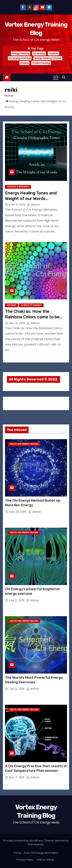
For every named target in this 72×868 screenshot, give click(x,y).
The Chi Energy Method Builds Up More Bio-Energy (33, 503)
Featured (12, 305)
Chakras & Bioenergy (18, 187)
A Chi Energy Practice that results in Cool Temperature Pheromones (36, 768)
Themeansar (36, 844)
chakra (24, 63)
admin (34, 205)
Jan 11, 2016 (17, 689)
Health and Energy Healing (24, 444)
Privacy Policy (25, 860)
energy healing (21, 53)
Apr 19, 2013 (18, 323)
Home (9, 95)
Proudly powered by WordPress (24, 841)
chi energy (39, 53)
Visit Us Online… (46, 860)
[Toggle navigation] (56, 77)
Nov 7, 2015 (17, 777)
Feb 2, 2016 (17, 600)
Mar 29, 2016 (18, 512)
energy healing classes (48, 58)
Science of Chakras (31, 305)
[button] (65, 77)
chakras (53, 53)
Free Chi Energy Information (41, 853)
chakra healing (41, 63)
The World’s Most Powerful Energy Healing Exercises (34, 680)
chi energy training (20, 58)
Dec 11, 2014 (18, 205)
